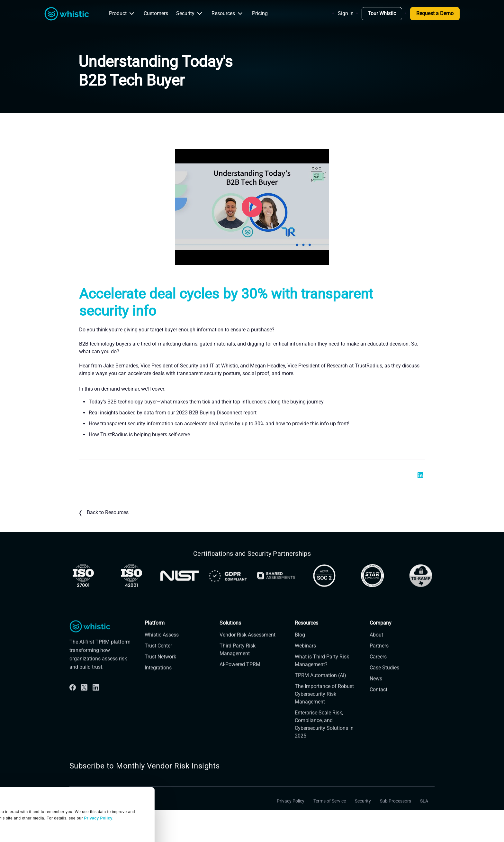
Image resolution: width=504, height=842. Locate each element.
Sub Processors (396, 813)
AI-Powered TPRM (240, 676)
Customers (156, 13)
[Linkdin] (96, 699)
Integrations (158, 680)
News (376, 691)
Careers (378, 669)
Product (122, 14)
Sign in (346, 13)
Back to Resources (104, 513)
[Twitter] (84, 699)
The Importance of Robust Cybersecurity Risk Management (324, 706)
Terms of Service (330, 813)
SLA (424, 813)
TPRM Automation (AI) (320, 687)
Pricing (260, 13)
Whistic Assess (162, 647)
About (376, 647)
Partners (379, 658)
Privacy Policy (291, 813)
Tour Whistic (382, 13)
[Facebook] (73, 699)
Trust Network (160, 669)
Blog (300, 647)
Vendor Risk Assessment (248, 647)
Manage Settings (30, 795)
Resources (228, 14)
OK (60, 819)
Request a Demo (435, 13)
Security (190, 14)
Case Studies (384, 680)
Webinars (305, 658)
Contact (378, 702)
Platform (155, 635)
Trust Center (158, 658)
